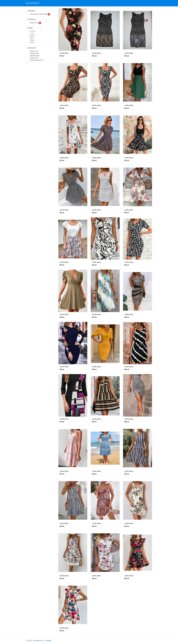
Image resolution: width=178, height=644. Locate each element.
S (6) (32, 38)
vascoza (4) (34, 58)
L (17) (32, 33)
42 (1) (32, 43)
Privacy (48, 641)
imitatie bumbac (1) (37, 60)
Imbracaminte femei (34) (40, 14)
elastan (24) (34, 53)
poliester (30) (35, 56)
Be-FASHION (32, 3)
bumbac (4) (34, 51)
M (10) (32, 36)
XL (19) (32, 31)
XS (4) (32, 40)
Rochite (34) (35, 23)
